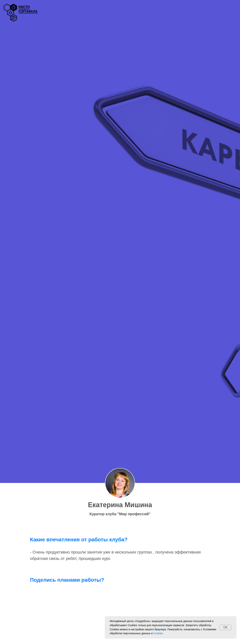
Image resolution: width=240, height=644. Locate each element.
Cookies (158, 633)
